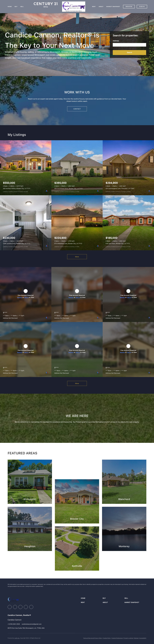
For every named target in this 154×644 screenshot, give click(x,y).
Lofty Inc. (17, 638)
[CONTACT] (77, 109)
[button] (129, 53)
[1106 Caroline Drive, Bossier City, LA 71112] (26, 223)
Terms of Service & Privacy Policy (93, 638)
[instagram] (20, 607)
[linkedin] (15, 607)
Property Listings (128, 638)
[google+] (31, 607)
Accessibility (143, 638)
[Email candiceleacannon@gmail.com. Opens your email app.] (32, 624)
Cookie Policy (107, 638)
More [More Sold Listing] (77, 383)
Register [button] (129, 7)
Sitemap (136, 638)
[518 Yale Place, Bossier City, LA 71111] (128, 223)
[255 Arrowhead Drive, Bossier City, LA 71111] (77, 168)
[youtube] (26, 607)
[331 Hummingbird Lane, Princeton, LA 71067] (128, 168)
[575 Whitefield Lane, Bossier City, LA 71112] (77, 223)
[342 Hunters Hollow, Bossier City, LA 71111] (26, 168)
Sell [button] (22, 7)
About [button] (101, 7)
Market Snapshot (113, 7)
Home (10, 7)
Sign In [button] (142, 7)
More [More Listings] (77, 257)
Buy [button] (16, 7)
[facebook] (10, 607)
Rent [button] (94, 7)
